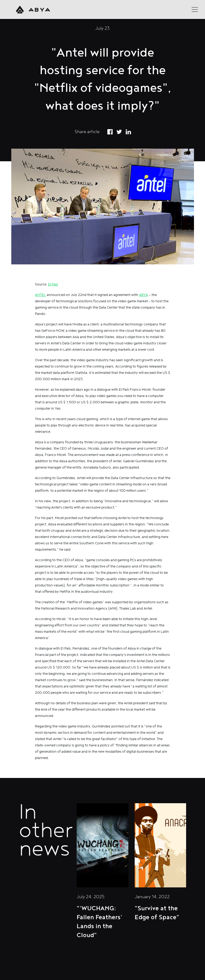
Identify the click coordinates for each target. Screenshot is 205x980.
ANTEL (40, 295)
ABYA (143, 295)
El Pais (53, 284)
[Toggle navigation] (195, 9)
